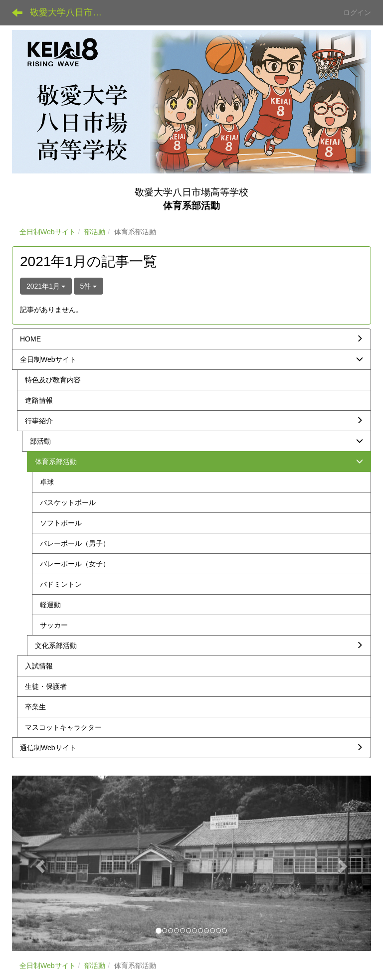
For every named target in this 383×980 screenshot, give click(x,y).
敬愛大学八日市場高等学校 (72, 12)
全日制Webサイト (48, 232)
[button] (39, 863)
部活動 (95, 232)
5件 (89, 286)
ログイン (357, 12)
